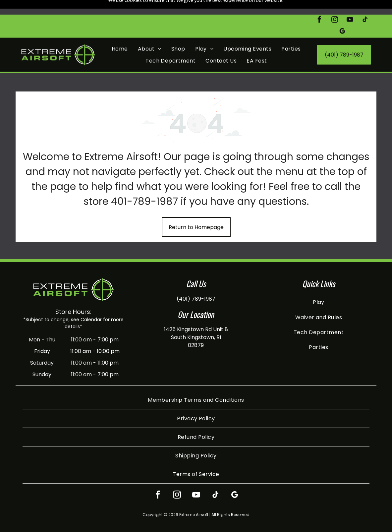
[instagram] (335, 6)
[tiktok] (365, 6)
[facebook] (319, 6)
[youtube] (350, 6)
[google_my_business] (342, 17)
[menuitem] (120, 34)
